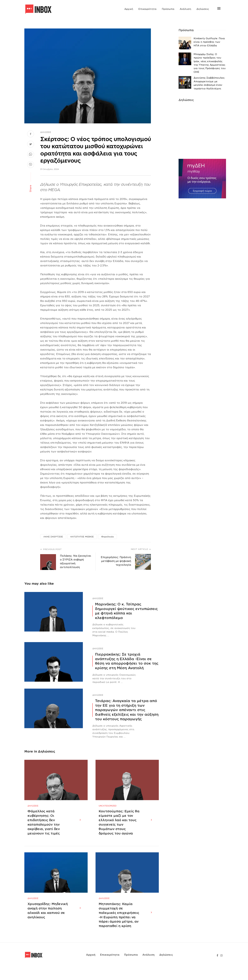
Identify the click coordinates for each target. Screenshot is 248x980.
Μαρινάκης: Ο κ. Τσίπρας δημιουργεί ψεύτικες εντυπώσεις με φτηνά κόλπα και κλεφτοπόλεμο (126, 611)
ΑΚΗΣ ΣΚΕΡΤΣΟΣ (53, 537)
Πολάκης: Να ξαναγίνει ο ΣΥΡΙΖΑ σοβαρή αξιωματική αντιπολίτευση (76, 562)
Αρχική (129, 9)
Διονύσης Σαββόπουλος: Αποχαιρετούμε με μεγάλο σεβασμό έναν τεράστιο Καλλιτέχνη (209, 83)
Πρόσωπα (168, 9)
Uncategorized (108, 812)
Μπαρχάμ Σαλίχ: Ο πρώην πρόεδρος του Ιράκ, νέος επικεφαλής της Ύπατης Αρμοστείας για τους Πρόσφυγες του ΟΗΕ (210, 63)
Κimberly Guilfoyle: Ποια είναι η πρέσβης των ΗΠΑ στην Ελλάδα (209, 42)
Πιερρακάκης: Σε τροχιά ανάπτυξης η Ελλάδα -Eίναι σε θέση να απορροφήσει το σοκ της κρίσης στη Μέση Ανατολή (127, 661)
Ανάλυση (185, 9)
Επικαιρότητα (147, 9)
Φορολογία (107, 537)
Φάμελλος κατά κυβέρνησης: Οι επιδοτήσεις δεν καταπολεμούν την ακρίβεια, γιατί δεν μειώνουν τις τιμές (44, 829)
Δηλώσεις (203, 9)
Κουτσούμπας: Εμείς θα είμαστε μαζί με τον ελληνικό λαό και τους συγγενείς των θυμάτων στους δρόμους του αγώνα (119, 829)
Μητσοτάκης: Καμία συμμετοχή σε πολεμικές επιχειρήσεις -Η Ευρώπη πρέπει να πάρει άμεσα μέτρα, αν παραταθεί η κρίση (119, 928)
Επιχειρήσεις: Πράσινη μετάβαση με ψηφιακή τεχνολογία (116, 561)
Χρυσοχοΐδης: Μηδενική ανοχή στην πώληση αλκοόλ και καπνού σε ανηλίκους (48, 923)
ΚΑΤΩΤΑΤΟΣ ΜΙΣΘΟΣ (82, 537)
